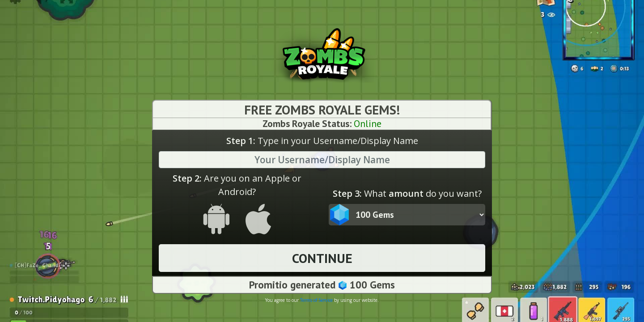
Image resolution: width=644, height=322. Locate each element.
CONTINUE (322, 258)
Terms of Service (316, 301)
